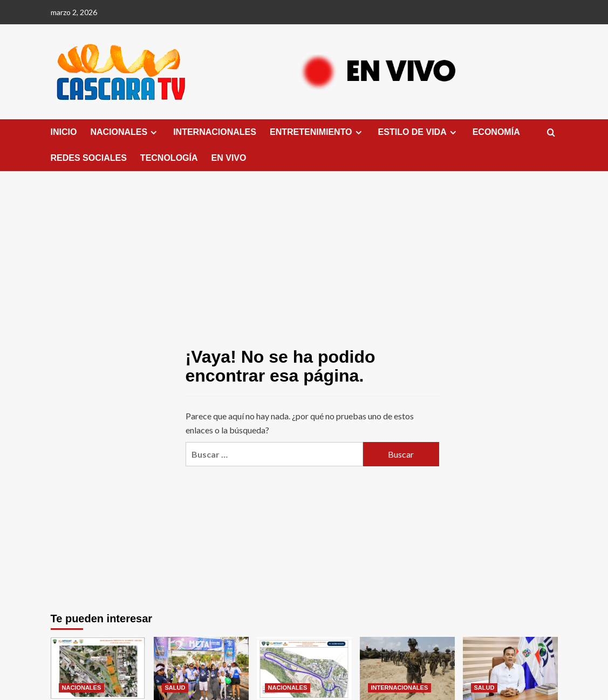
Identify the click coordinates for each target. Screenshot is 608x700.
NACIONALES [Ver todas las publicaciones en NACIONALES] (82, 688)
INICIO (64, 132)
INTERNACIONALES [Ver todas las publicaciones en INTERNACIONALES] (400, 688)
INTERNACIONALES (215, 132)
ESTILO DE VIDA (419, 132)
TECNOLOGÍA (169, 158)
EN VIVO (229, 158)
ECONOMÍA (496, 132)
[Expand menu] (153, 132)
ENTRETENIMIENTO (317, 132)
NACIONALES (125, 132)
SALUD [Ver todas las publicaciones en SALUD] (175, 688)
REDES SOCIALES (89, 158)
